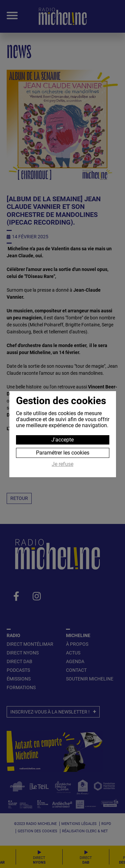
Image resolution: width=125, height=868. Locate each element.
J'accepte (62, 440)
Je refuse (62, 464)
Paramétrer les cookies (63, 453)
